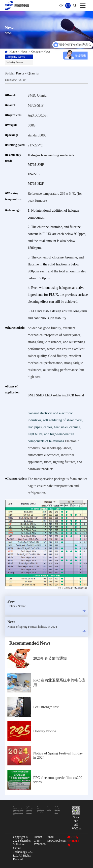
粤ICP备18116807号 (73, 841)
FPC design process (40, 809)
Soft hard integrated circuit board (18, 813)
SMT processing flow (41, 810)
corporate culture (57, 809)
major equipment (57, 812)
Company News (41, 52)
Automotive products (30, 809)
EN (68, 5)
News (24, 52)
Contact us (56, 813)
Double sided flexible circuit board (18, 810)
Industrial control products (31, 812)
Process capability (40, 812)
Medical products (29, 813)
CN (61, 5)
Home (13, 52)
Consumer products (29, 810)
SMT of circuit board (16, 815)
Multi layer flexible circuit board (18, 812)
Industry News (14, 62)
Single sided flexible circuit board (18, 809)
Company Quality (57, 810)
